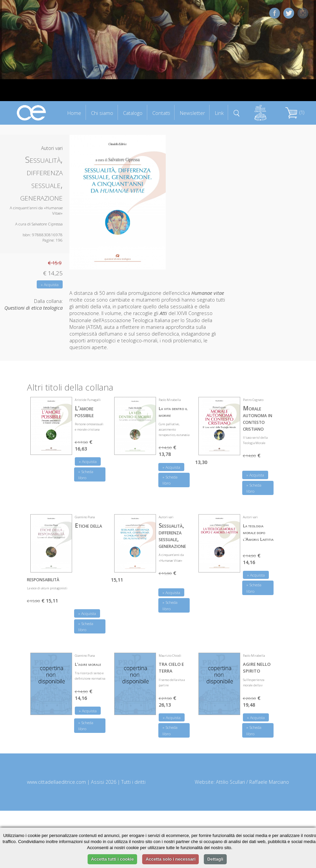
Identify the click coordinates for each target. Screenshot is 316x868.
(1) (295, 112)
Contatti (161, 113)
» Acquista (50, 285)
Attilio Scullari (230, 782)
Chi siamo (102, 113)
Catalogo (133, 113)
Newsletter (193, 113)
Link (219, 113)
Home (74, 113)
